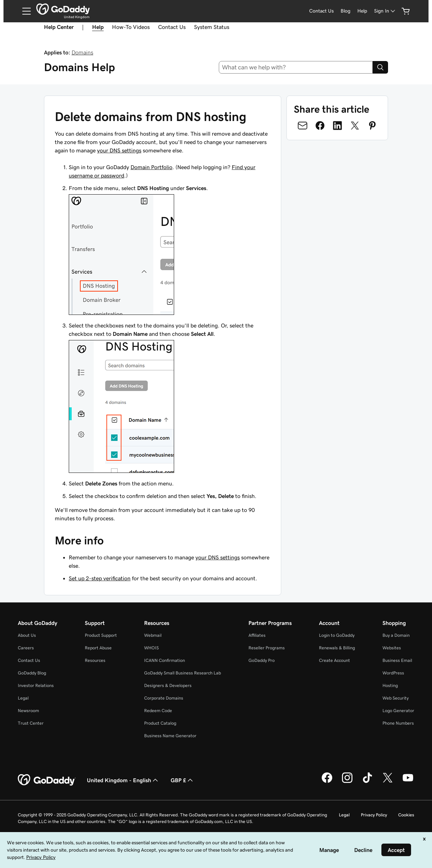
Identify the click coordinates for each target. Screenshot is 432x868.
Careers (26, 648)
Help (362, 11)
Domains (82, 52)
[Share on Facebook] (320, 126)
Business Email (397, 660)
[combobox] (296, 67)
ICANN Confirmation (165, 660)
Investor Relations (36, 685)
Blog (345, 11)
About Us (27, 635)
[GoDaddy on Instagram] (347, 782)
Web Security (396, 698)
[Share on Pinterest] (372, 126)
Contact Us (321, 11)
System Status (212, 27)
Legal (23, 698)
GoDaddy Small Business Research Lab (183, 673)
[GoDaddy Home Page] (47, 780)
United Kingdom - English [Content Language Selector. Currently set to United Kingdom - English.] (123, 780)
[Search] (380, 67)
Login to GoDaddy (337, 635)
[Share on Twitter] (355, 126)
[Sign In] (385, 11)
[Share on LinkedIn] (337, 126)
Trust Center (31, 723)
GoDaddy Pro (262, 660)
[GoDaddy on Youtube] (408, 782)
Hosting (390, 685)
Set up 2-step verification (100, 578)
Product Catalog (160, 723)
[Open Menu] (24, 11)
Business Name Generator (170, 736)
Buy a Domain (396, 635)
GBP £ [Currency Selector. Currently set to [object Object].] (183, 780)
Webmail (153, 635)
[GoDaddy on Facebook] (327, 782)
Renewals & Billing (337, 648)
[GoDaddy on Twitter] (388, 782)
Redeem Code (158, 711)
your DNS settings (119, 150)
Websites (392, 648)
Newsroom (28, 711)
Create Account (334, 660)
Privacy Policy (374, 815)
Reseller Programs (267, 648)
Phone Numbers (398, 723)
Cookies (406, 815)
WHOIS (151, 648)
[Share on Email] (303, 126)
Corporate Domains (164, 698)
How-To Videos (131, 27)
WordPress (393, 673)
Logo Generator (398, 711)
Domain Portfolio (151, 167)
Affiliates (257, 635)
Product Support (101, 635)
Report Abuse (98, 648)
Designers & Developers (168, 685)
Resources (95, 660)
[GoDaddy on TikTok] (367, 782)
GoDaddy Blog (32, 673)
